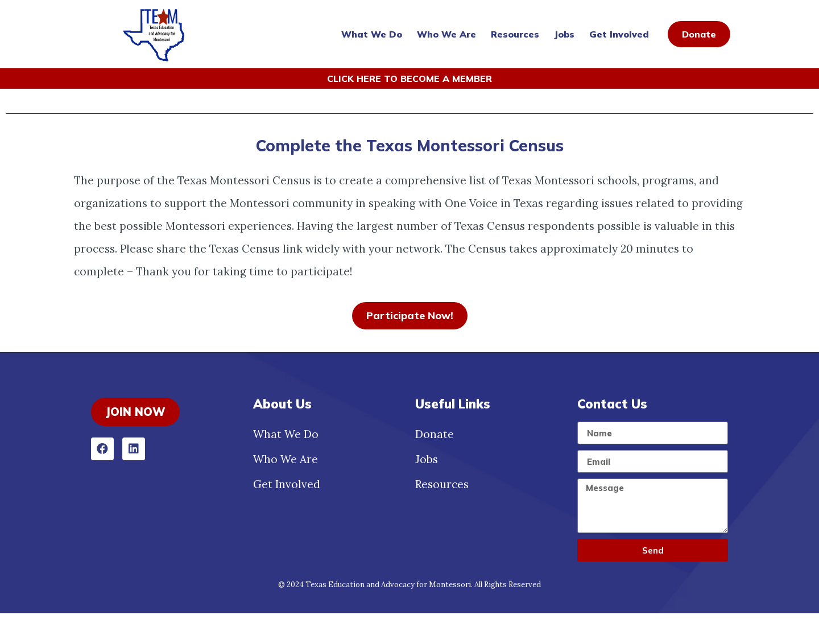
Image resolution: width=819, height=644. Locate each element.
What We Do (372, 34)
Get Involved (619, 34)
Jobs (564, 34)
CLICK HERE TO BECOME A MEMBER (409, 79)
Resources (515, 34)
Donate (435, 465)
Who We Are (446, 34)
